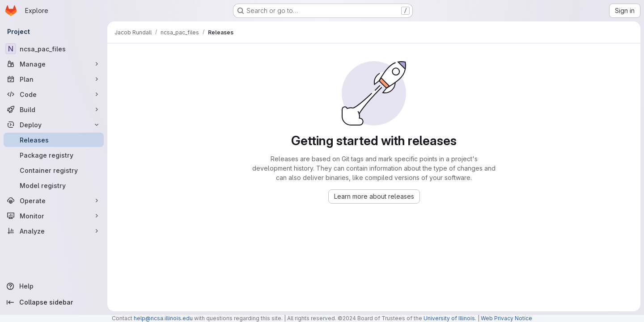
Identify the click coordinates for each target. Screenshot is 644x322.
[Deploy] (54, 125)
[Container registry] (54, 170)
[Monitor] (54, 216)
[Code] (54, 94)
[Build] (54, 109)
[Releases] (54, 140)
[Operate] (54, 201)
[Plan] (54, 79)
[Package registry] (54, 155)
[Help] (54, 286)
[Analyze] (54, 231)
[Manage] (54, 64)
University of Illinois (449, 318)
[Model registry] (54, 185)
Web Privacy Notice (506, 318)
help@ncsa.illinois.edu (163, 318)
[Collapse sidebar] (54, 302)
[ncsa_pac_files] (54, 49)
